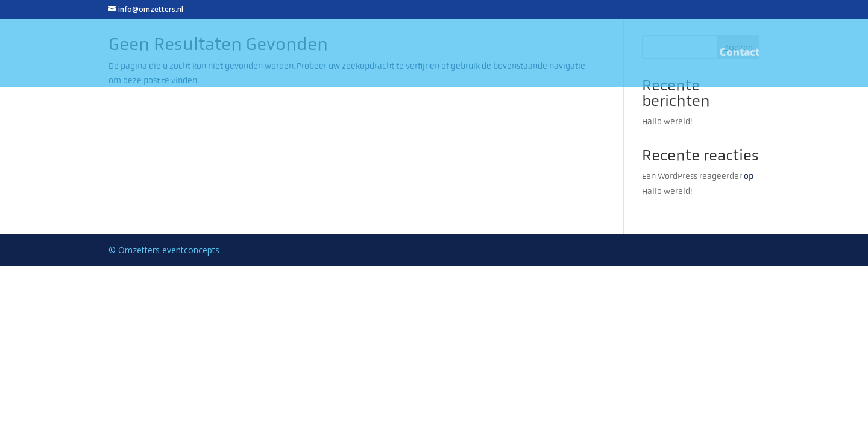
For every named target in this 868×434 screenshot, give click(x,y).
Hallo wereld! (667, 121)
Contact (740, 54)
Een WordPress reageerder (692, 176)
